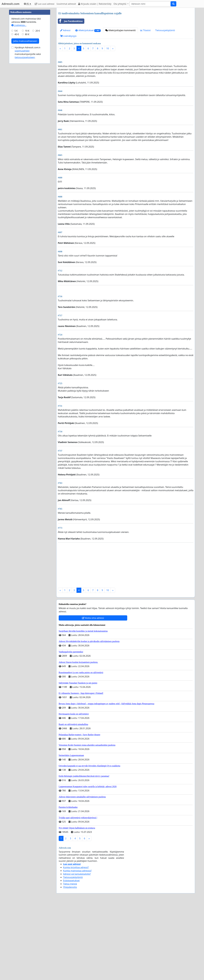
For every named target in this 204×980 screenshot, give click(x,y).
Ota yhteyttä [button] (120, 4)
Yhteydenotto (70, 964)
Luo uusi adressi (45, 4)
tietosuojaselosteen (25, 140)
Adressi (65, 30)
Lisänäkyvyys (68, 36)
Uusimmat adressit (66, 4)
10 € (27, 113)
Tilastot (145, 30)
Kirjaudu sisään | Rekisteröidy (95, 4)
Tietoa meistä (70, 961)
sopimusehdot (22, 133)
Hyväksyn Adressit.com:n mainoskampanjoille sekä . (28, 135)
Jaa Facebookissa (70, 21)
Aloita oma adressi (93, 695)
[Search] (150, 4)
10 (108, 48)
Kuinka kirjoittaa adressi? (76, 944)
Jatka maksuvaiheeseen (25, 123)
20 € (38, 113)
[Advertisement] (126, 75)
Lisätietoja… (19, 108)
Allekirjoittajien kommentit (120, 30)
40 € (17, 117)
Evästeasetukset (71, 957)
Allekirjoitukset (88, 30)
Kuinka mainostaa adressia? (77, 947)
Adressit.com (11, 4)
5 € (16, 113)
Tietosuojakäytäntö (165, 30)
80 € (27, 117)
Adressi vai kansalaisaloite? (77, 951)
